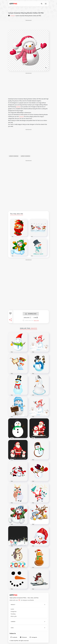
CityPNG (18, 107)
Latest (12, 609)
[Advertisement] (29, 25)
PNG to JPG (14, 616)
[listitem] (14, 637)
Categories (14, 612)
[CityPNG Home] (13, 4)
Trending (13, 614)
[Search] (42, 4)
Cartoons (21, 116)
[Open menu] (46, 4)
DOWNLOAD (31, 314)
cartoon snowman (14, 156)
